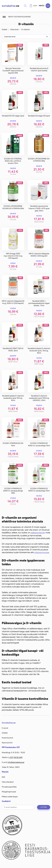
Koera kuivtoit (7, 738)
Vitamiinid (14, 29)
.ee (11, 6)
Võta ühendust (8, 782)
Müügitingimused (9, 792)
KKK (3, 777)
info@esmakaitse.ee (16, 762)
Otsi (25, 6)
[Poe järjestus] (26, 37)
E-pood (5, 728)
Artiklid (5, 733)
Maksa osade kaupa (10, 797)
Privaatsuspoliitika (9, 787)
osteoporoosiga (42, 552)
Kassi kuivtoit (7, 743)
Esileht (5, 29)
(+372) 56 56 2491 (15, 757)
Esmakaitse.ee (9, 723)
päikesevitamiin (38, 533)
